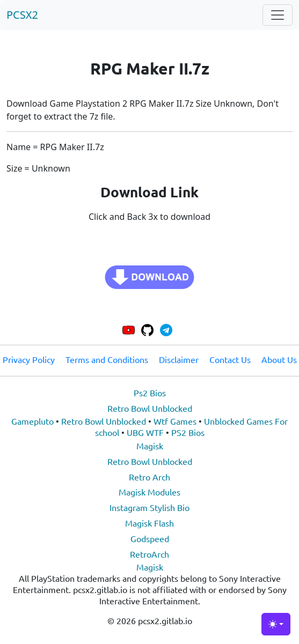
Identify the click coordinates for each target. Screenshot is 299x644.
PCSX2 (22, 15)
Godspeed (150, 538)
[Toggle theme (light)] (276, 624)
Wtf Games (175, 421)
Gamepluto (32, 421)
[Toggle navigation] (278, 15)
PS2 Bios (188, 432)
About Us (279, 359)
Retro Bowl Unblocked (150, 408)
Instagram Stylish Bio (149, 507)
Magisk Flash (149, 523)
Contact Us (230, 359)
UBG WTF (145, 432)
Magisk (150, 446)
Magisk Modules (149, 492)
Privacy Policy (29, 359)
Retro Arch (149, 477)
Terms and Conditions (107, 359)
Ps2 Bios (150, 393)
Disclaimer (179, 359)
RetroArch (149, 554)
